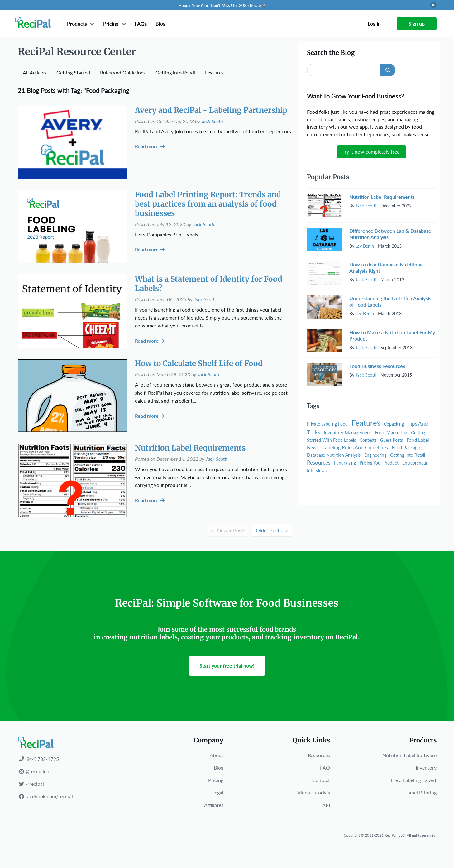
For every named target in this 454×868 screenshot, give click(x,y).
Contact (321, 780)
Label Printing (421, 792)
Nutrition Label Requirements (190, 448)
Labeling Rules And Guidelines (355, 447)
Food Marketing (391, 432)
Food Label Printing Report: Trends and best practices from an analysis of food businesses (208, 204)
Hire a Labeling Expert (413, 780)
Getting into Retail (175, 72)
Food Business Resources (377, 366)
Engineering (375, 455)
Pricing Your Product (379, 463)
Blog (160, 24)
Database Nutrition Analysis (334, 455)
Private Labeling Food (327, 424)
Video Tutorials (314, 792)
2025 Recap (250, 5)
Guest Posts (392, 440)
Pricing (111, 24)
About (217, 755)
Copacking (394, 424)
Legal (218, 792)
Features (214, 72)
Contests (368, 440)
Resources (319, 463)
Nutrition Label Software (409, 755)
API (326, 805)
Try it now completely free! (372, 152)
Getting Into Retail (408, 455)
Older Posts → (272, 530)
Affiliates (214, 805)
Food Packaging (408, 447)
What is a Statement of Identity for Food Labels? (209, 284)
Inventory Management (347, 432)
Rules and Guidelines (123, 72)
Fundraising (345, 463)
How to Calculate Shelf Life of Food (199, 363)
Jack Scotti (212, 121)
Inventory (426, 768)
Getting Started (73, 72)
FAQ (325, 768)
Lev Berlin (365, 246)
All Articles (35, 72)
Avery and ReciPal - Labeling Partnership (211, 110)
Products (77, 24)
